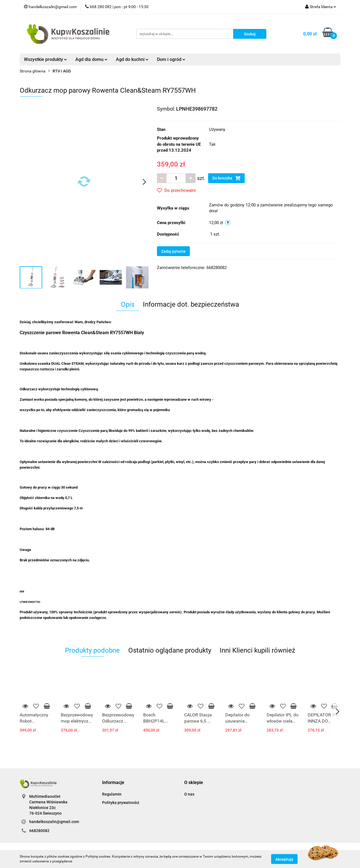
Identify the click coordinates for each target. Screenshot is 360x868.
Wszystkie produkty (45, 59)
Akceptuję (284, 859)
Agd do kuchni (132, 59)
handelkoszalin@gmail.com (54, 822)
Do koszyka (226, 178)
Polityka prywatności (121, 803)
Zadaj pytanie (173, 251)
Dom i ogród (171, 59)
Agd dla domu (91, 59)
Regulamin (112, 794)
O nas (189, 794)
